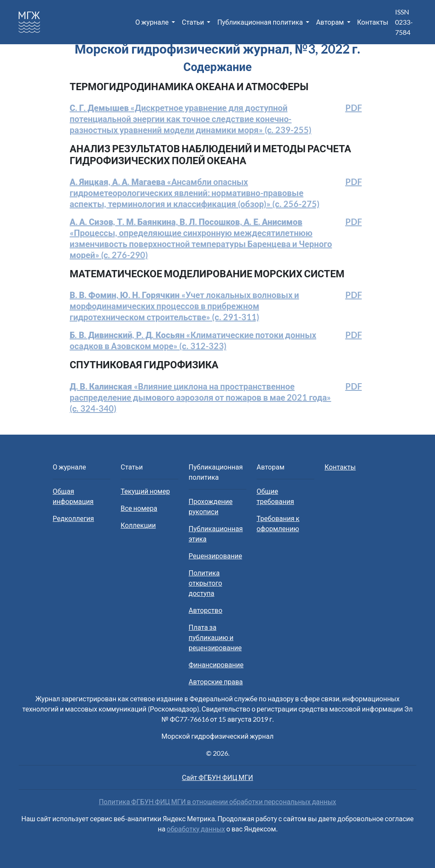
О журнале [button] (153, 22)
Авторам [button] (331, 22)
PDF (354, 108)
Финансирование (216, 665)
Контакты (373, 22)
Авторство (205, 610)
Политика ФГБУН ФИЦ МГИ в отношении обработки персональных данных (218, 801)
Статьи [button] (193, 22)
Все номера (139, 508)
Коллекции (138, 525)
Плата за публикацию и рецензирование (215, 637)
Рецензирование (215, 556)
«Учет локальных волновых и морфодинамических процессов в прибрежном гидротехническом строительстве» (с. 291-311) (184, 306)
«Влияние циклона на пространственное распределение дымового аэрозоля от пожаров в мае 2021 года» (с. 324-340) (201, 397)
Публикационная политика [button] (260, 22)
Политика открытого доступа (205, 583)
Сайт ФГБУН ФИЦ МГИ (217, 777)
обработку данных (196, 829)
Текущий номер (145, 491)
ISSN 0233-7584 (404, 22)
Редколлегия (73, 518)
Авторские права (216, 682)
